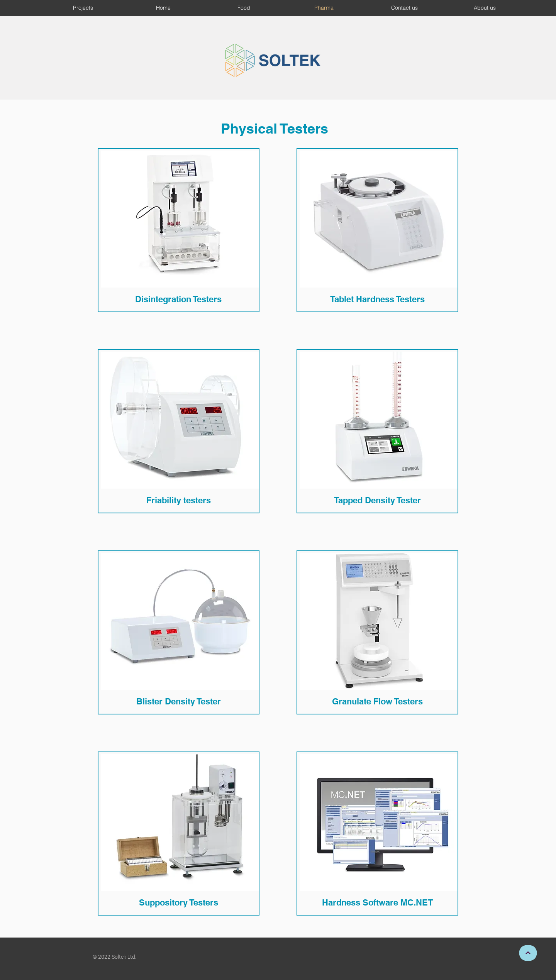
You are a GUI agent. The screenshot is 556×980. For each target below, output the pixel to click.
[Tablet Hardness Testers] (377, 299)
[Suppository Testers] (178, 902)
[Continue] (528, 953)
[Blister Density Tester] (178, 701)
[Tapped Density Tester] (377, 500)
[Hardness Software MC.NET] (377, 902)
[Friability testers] (178, 500)
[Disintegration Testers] (178, 299)
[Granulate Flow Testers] (377, 701)
